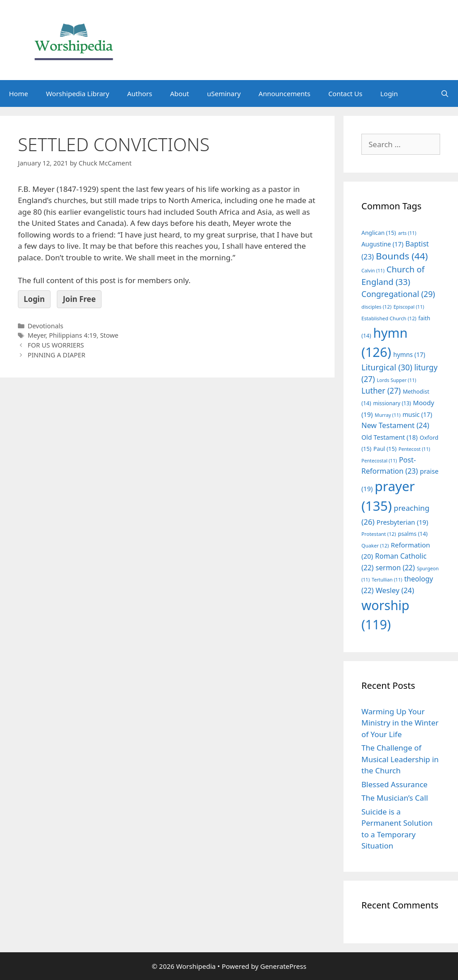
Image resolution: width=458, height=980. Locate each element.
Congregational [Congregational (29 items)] (398, 294)
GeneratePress (283, 966)
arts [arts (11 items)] (407, 233)
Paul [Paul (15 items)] (385, 449)
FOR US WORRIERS (56, 345)
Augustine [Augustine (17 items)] (382, 244)
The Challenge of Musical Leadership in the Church (400, 759)
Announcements (284, 93)
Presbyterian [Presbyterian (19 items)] (402, 522)
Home (19, 93)
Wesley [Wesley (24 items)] (395, 590)
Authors (140, 93)
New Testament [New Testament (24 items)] (395, 425)
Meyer (37, 335)
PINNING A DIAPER (57, 355)
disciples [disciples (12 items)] (376, 307)
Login (389, 93)
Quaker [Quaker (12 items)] (375, 545)
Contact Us (345, 93)
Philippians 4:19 (73, 335)
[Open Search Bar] (445, 93)
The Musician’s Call (395, 798)
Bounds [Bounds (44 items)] (402, 256)
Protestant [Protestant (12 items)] (379, 534)
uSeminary (224, 93)
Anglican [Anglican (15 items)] (379, 233)
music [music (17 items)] (417, 414)
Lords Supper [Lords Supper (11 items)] (396, 380)
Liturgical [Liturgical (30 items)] (387, 367)
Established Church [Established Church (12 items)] (389, 318)
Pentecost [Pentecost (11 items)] (414, 449)
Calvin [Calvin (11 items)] (373, 271)
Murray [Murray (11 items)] (388, 415)
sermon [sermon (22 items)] (395, 568)
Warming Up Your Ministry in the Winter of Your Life (400, 723)
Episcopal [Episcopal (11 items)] (409, 307)
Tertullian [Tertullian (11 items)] (387, 580)
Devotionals (46, 326)
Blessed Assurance (394, 784)
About (180, 93)
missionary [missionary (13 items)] (392, 403)
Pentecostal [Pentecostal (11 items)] (379, 461)
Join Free (79, 299)
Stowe (109, 335)
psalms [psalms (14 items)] (413, 534)
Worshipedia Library (78, 93)
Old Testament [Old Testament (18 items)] (390, 437)
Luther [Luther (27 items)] (381, 391)
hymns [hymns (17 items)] (409, 354)
